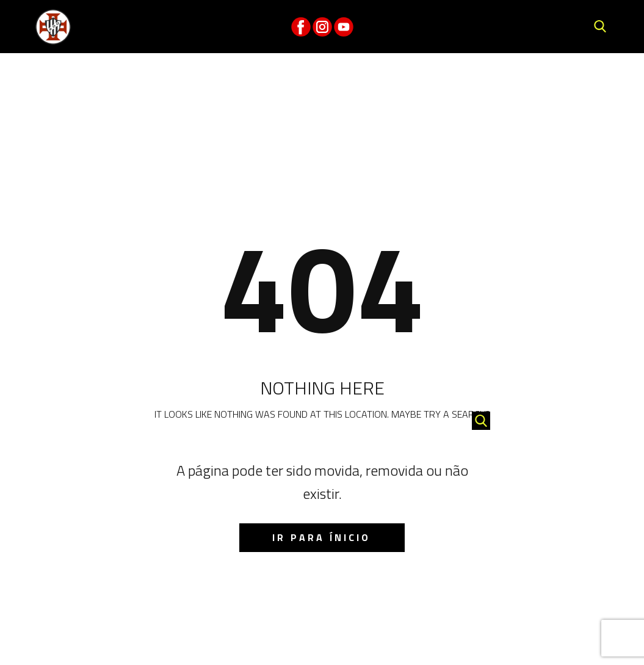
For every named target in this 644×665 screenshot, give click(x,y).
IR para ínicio (321, 537)
